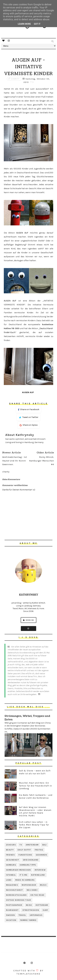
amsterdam (32, 845)
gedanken (41, 855)
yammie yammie (28, 920)
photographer (14, 905)
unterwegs (36, 915)
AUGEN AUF (22, 233)
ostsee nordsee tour (19, 900)
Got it (37, 24)
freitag (39, 850)
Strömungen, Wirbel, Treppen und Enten (27, 718)
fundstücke (25, 855)
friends (10, 855)
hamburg (11, 865)
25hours (11, 845)
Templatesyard (29, 974)
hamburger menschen (18, 870)
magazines (12, 885)
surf (45, 910)
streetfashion (31, 910)
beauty (10, 850)
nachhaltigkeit (15, 890)
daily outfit (24, 850)
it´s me (24, 875)
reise (29, 905)
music (43, 885)
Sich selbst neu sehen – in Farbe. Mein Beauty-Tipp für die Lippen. (34, 825)
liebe (9, 880)
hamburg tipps (28, 865)
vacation (11, 920)
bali (45, 845)
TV (21, 845)
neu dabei (32, 890)
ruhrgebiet (12, 910)
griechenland (31, 860)
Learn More (24, 24)
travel (22, 915)
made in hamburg (25, 880)
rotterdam (42, 905)
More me (28, 620)
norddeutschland (16, 895)
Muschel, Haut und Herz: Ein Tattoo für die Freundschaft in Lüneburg (35, 786)
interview (40, 870)
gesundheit (13, 860)
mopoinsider (29, 885)
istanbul (11, 875)
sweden (10, 915)
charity (15, 79)
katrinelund (38, 875)
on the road (37, 895)
